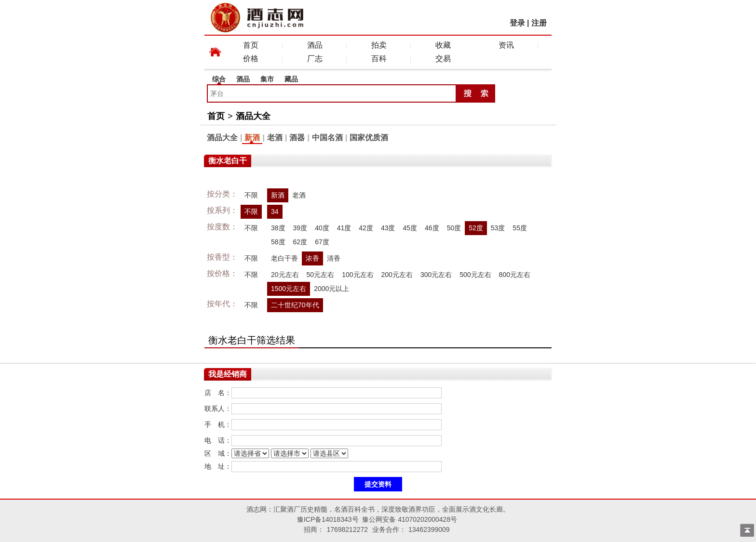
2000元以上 (331, 289)
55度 (520, 228)
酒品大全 (253, 116)
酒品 (315, 45)
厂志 (315, 59)
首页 (251, 45)
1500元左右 (289, 289)
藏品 (291, 79)
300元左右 (436, 275)
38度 (278, 228)
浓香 (312, 258)
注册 (539, 23)
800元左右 (515, 275)
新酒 (252, 138)
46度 (432, 228)
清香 (334, 258)
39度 (300, 228)
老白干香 (284, 258)
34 (275, 212)
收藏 (443, 45)
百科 (379, 59)
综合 (219, 79)
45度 (410, 228)
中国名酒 (327, 138)
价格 (251, 59)
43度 (388, 228)
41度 (344, 228)
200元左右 (397, 275)
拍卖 (379, 45)
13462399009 (429, 529)
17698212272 (347, 529)
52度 (476, 228)
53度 (498, 228)
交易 (443, 59)
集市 (267, 79)
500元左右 (475, 275)
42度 (366, 228)
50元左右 (321, 275)
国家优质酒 (369, 138)
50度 (454, 228)
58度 (278, 242)
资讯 (506, 45)
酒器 (297, 138)
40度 (322, 228)
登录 (517, 23)
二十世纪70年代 (295, 305)
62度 (300, 242)
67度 (322, 242)
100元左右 (358, 275)
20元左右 (285, 275)
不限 (251, 195)
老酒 (275, 138)
